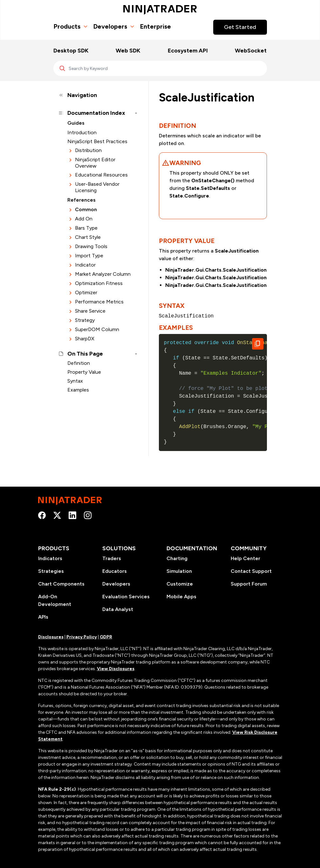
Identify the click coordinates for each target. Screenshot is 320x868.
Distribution (88, 150)
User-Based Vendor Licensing (97, 187)
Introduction (82, 132)
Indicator (85, 265)
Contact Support (251, 571)
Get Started (240, 27)
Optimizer (86, 292)
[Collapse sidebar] (97, 95)
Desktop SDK (71, 51)
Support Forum (249, 584)
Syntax (75, 381)
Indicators (50, 558)
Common (86, 209)
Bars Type (86, 228)
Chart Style (88, 237)
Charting (177, 558)
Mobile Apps (181, 597)
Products (71, 26)
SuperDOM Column (97, 329)
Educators (115, 571)
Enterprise (155, 26)
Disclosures (51, 637)
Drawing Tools (91, 246)
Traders (112, 558)
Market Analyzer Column (103, 274)
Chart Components (61, 584)
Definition (79, 363)
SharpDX (85, 339)
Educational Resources (101, 175)
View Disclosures (116, 669)
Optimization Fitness (99, 283)
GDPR (106, 637)
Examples (78, 390)
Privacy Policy (82, 637)
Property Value (84, 372)
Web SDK (128, 51)
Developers (114, 26)
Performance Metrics (99, 302)
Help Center (245, 558)
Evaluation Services (126, 597)
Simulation (179, 571)
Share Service (90, 311)
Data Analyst (118, 609)
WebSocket (251, 51)
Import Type (89, 256)
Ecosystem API (188, 51)
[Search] (160, 68)
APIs (43, 617)
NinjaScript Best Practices (97, 141)
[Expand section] (71, 151)
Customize (180, 584)
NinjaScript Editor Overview (95, 163)
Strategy (85, 320)
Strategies (51, 571)
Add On (84, 219)
